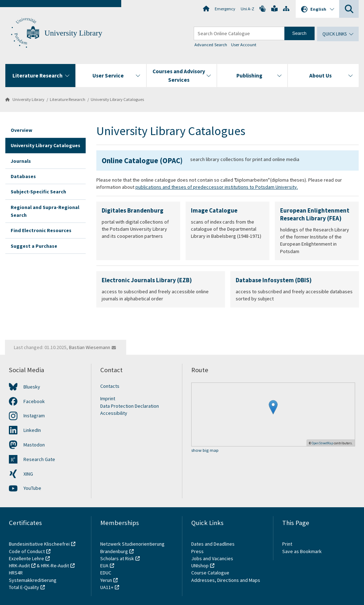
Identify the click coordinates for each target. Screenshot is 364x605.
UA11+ (107, 587)
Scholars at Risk (117, 558)
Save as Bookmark (302, 551)
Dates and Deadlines (213, 544)
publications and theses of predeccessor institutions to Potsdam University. (217, 187)
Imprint (108, 398)
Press (197, 551)
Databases (23, 176)
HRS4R (16, 573)
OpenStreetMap (322, 443)
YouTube (32, 488)
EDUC (106, 573)
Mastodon (34, 445)
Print (287, 544)
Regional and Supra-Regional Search (45, 211)
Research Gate (39, 459)
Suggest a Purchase (34, 246)
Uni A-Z (247, 9)
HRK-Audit (19, 566)
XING (28, 474)
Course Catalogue (210, 573)
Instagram (34, 416)
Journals (21, 161)
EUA (104, 566)
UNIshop (200, 566)
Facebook (34, 401)
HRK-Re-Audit (55, 566)
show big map (205, 451)
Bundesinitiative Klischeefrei (39, 544)
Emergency (225, 9)
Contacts (110, 386)
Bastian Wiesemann (90, 347)
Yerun (106, 580)
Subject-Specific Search (38, 192)
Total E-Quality (24, 587)
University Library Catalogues (117, 99)
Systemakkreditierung (33, 580)
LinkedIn (32, 430)
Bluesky (32, 387)
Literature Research (68, 99)
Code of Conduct (27, 551)
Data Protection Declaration (130, 406)
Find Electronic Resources (41, 230)
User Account (244, 45)
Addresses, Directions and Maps (226, 580)
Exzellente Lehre (26, 558)
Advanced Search (211, 45)
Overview (22, 130)
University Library (73, 33)
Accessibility (114, 413)
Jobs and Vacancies (212, 558)
